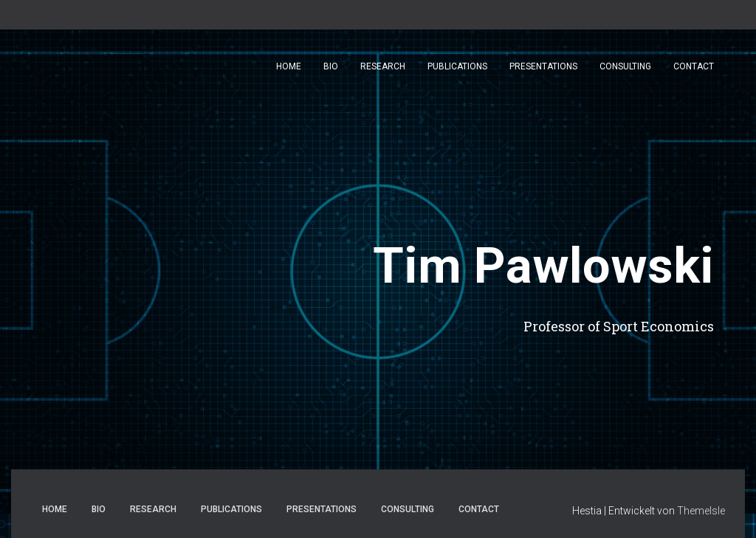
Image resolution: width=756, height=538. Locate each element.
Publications (457, 66)
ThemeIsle (701, 511)
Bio (331, 66)
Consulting (625, 66)
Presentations (543, 66)
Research (383, 66)
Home (289, 66)
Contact (694, 66)
